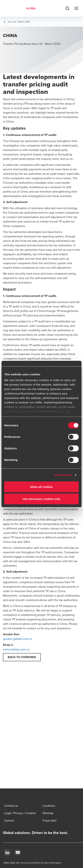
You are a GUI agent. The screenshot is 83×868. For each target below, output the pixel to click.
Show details (63, 475)
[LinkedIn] (7, 852)
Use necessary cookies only (42, 499)
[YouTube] (18, 852)
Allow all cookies (42, 487)
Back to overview (22, 657)
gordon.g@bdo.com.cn (18, 639)
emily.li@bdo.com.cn (16, 649)
